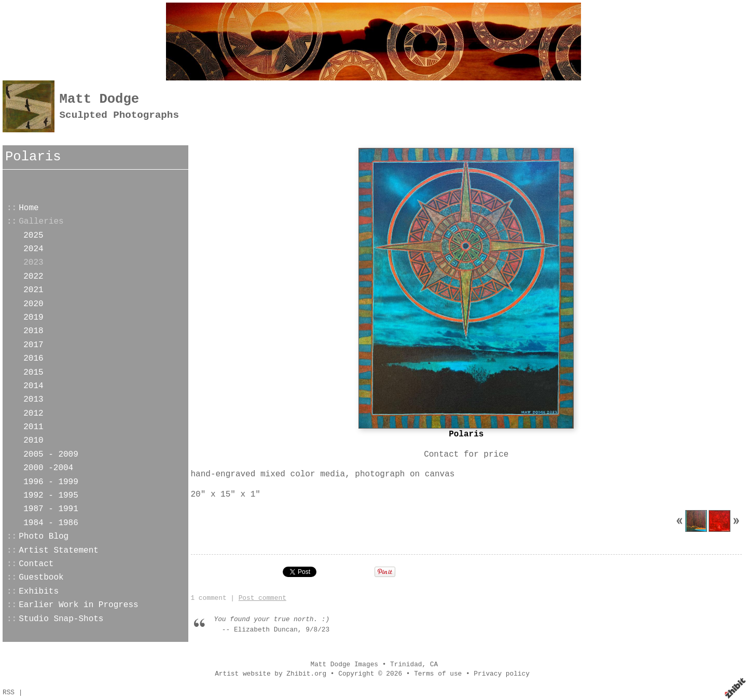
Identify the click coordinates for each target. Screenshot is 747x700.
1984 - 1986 (51, 523)
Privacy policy (502, 674)
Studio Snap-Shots (61, 619)
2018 (33, 331)
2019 (33, 318)
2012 (33, 414)
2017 (33, 345)
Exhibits (39, 592)
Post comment (262, 598)
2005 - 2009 (51, 455)
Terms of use (438, 674)
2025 (33, 236)
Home (29, 208)
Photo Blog (44, 537)
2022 (33, 277)
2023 (33, 263)
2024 (33, 249)
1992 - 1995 (51, 496)
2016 (33, 359)
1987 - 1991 (51, 509)
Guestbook (41, 578)
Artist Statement (59, 551)
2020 (33, 304)
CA (434, 664)
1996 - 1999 (51, 482)
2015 (33, 373)
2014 (33, 386)
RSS (9, 692)
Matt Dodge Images (344, 664)
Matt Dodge (100, 99)
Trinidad (406, 664)
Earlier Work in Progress (78, 605)
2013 (33, 400)
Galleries (41, 222)
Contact (36, 564)
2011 (33, 427)
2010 (33, 441)
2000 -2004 (48, 468)
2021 (33, 290)
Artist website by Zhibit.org (271, 674)
